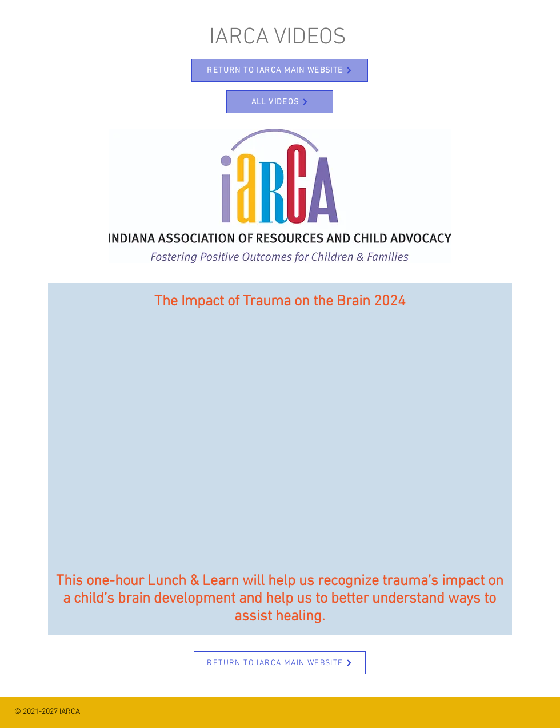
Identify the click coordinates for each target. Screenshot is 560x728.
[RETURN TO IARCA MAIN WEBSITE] (280, 70)
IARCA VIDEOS (278, 38)
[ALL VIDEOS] (280, 102)
